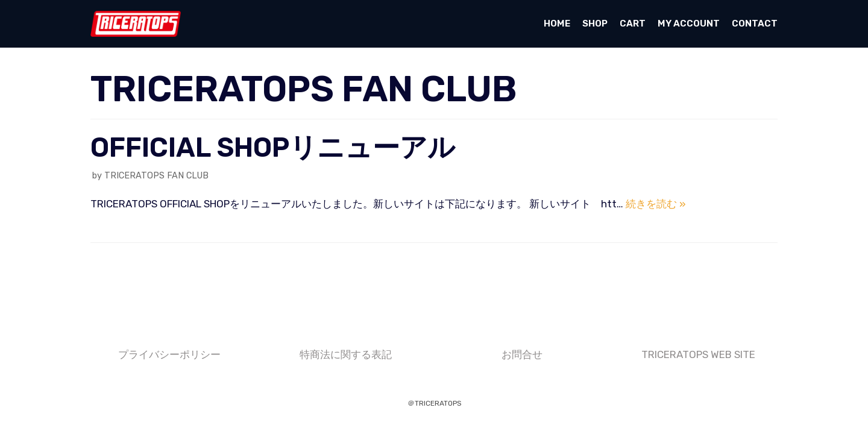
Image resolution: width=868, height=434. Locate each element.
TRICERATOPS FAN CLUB (156, 175)
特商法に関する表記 (346, 354)
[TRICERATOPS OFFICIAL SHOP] (136, 24)
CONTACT (755, 24)
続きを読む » (656, 204)
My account (689, 24)
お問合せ (522, 354)
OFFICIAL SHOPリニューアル (273, 147)
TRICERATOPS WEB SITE (698, 354)
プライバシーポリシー (169, 354)
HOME (557, 24)
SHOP (595, 24)
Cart (633, 24)
